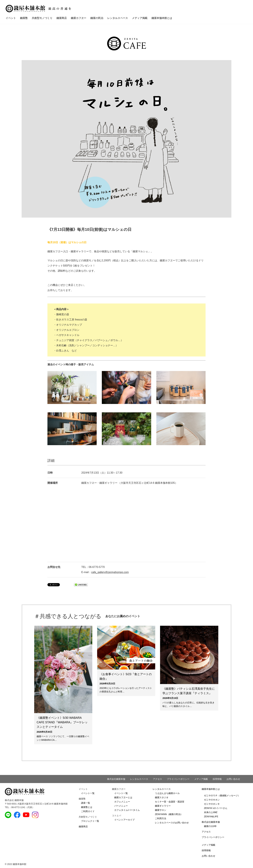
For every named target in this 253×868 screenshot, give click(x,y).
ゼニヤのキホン (212, 800)
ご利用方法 (161, 818)
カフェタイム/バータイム (127, 810)
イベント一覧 (88, 793)
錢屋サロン (161, 810)
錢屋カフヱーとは (123, 797)
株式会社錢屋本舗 (116, 779)
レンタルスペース (118, 18)
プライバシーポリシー (178, 779)
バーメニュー (121, 806)
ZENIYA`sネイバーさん (216, 808)
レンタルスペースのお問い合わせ (172, 823)
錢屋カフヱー (79, 18)
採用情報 (217, 779)
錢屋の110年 (210, 826)
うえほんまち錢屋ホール (167, 793)
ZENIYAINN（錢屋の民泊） (169, 814)
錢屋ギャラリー (163, 806)
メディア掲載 (140, 18)
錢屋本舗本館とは (162, 18)
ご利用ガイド (88, 811)
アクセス (157, 779)
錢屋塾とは (87, 807)
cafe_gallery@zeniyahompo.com (110, 572)
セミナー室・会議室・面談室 (170, 802)
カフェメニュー (122, 802)
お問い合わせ (233, 779)
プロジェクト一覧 (90, 821)
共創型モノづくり (42, 18)
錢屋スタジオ (162, 797)
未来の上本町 (211, 812)
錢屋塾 (24, 18)
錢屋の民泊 (97, 18)
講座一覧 (86, 803)
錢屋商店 (62, 18)
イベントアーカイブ (124, 820)
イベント (11, 18)
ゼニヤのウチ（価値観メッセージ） (222, 795)
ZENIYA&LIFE (211, 816)
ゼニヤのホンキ (212, 804)
